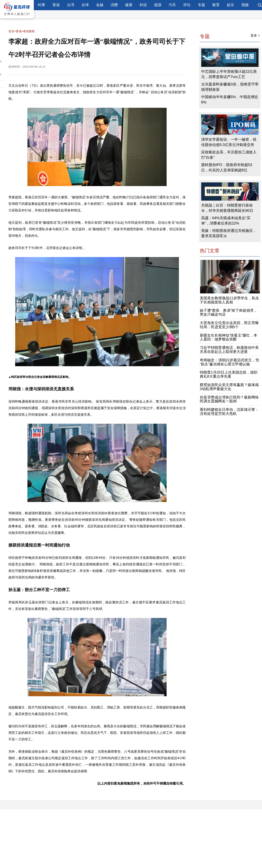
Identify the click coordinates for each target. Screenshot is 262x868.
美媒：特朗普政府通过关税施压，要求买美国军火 (229, 233)
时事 (42, 5)
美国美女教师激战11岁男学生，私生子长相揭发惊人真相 (229, 300)
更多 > (255, 35)
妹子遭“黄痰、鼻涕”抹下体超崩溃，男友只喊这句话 (229, 312)
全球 (85, 5)
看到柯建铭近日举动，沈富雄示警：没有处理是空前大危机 (229, 412)
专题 (201, 5)
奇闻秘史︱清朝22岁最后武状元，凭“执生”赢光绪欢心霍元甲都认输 (229, 362)
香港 (56, 5)
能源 (158, 5)
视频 (245, 5)
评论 (187, 5)
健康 (129, 5)
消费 (114, 5)
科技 (143, 5)
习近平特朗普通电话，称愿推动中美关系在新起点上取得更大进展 (229, 350)
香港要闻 (29, 31)
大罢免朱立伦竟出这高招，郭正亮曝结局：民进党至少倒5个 (229, 325)
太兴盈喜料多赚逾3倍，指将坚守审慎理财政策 (230, 87)
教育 (216, 5)
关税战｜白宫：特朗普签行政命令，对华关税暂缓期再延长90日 (227, 208)
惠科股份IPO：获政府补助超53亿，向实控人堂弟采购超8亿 (227, 167)
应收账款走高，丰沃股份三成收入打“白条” (229, 155)
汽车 (172, 5)
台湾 (71, 5)
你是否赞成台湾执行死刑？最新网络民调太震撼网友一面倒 (229, 399)
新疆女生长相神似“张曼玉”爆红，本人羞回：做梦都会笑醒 (229, 337)
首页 (11, 31)
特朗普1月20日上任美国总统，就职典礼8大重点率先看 (229, 374)
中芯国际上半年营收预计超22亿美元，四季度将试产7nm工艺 (229, 74)
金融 (100, 5)
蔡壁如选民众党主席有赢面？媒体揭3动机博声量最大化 (229, 387)
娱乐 (230, 5)
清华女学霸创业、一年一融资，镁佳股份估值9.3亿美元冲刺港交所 (229, 142)
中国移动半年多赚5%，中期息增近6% (230, 100)
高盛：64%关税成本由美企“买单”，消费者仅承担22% (226, 221)
